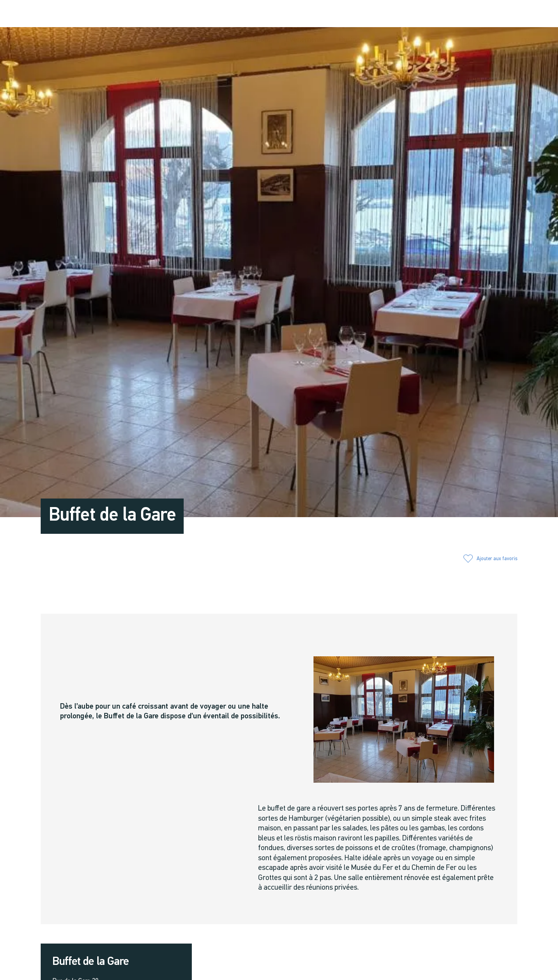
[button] (451, 14)
